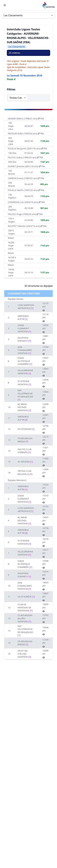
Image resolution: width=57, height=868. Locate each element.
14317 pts (45, 553)
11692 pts (45, 462)
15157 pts (45, 307)
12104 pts (45, 643)
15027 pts (45, 521)
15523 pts (45, 488)
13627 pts (45, 361)
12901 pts (45, 418)
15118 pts (45, 318)
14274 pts (45, 575)
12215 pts (45, 440)
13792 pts (45, 618)
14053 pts (45, 586)
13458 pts (45, 631)
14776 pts (45, 531)
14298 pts (45, 564)
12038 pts (45, 654)
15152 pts (45, 510)
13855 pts (45, 608)
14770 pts (45, 542)
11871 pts (45, 451)
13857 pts (45, 597)
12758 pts (45, 429)
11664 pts (45, 473)
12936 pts (45, 407)
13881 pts (45, 339)
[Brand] (48, 5)
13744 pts (45, 350)
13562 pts (45, 372)
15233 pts (45, 499)
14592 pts (45, 328)
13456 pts (45, 383)
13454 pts (45, 395)
